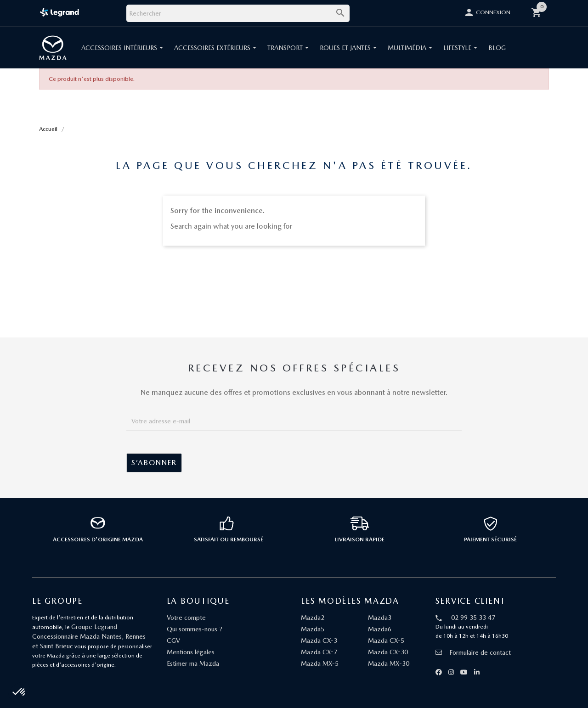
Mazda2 (313, 618)
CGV (173, 641)
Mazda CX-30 (388, 652)
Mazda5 (313, 629)
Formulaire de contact (473, 652)
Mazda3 (380, 618)
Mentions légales (191, 652)
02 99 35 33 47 (473, 618)
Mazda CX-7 (319, 652)
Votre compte (186, 618)
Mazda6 (380, 629)
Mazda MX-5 (320, 663)
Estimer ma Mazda (193, 663)
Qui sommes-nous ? (195, 629)
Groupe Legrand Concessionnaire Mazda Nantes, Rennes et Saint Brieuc (89, 636)
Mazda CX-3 (319, 641)
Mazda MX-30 (389, 663)
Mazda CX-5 (386, 641)
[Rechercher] (238, 13)
